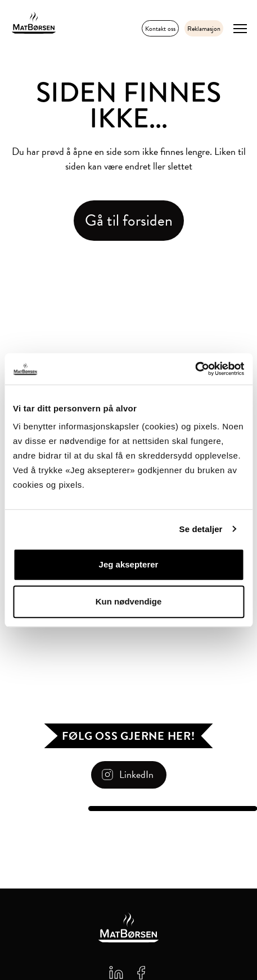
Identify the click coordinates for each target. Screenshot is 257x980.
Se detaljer (201, 529)
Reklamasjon (204, 29)
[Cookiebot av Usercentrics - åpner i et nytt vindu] (195, 369)
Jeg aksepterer (129, 564)
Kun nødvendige (129, 601)
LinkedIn (136, 774)
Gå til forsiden (129, 220)
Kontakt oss (160, 29)
